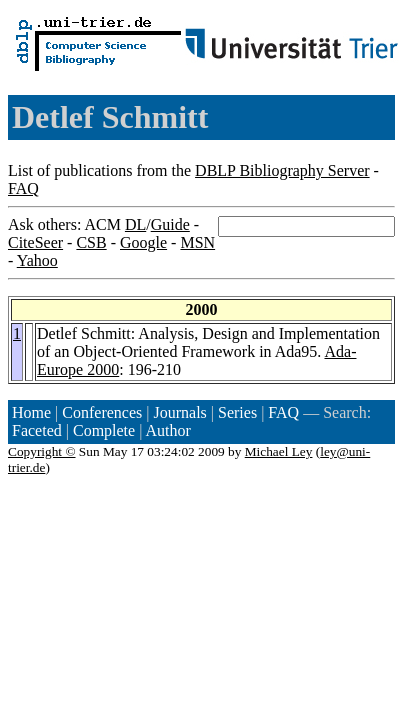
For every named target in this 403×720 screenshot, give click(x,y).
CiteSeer (35, 242)
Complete (104, 430)
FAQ (23, 188)
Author (168, 430)
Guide (170, 224)
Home (31, 412)
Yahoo (37, 260)
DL (135, 224)
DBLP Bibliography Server (282, 170)
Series (237, 412)
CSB (91, 242)
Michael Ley (279, 451)
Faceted (37, 430)
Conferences (102, 412)
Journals (179, 412)
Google (143, 242)
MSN (197, 242)
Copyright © (42, 451)
